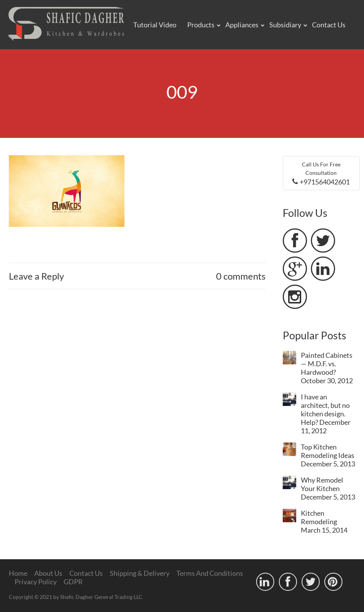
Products (201, 25)
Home (18, 573)
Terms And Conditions (210, 573)
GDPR (73, 582)
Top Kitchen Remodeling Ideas (328, 451)
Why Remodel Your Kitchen (322, 484)
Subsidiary (285, 25)
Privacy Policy (36, 582)
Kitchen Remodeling (319, 517)
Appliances (242, 25)
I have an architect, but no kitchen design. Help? (325, 409)
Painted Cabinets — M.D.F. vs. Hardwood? (327, 364)
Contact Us (329, 25)
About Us (48, 573)
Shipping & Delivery (140, 573)
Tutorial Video (155, 25)
